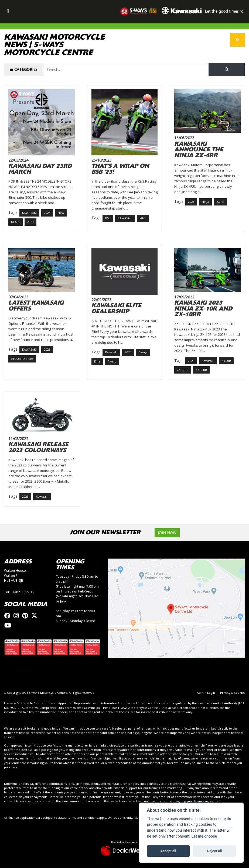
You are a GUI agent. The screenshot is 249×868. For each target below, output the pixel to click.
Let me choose (204, 836)
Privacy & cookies (233, 693)
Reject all (214, 851)
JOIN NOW (167, 533)
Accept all (168, 851)
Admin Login (206, 693)
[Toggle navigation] (8, 11)
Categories (24, 69)
